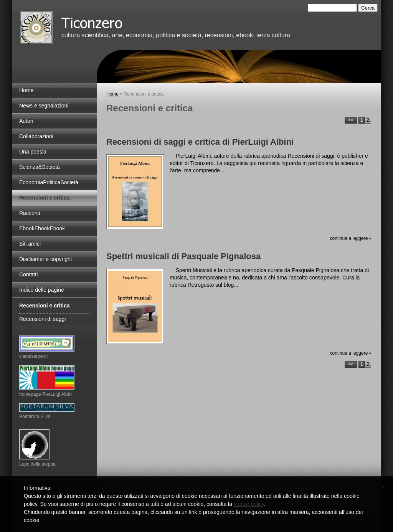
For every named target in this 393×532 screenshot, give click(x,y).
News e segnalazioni (44, 106)
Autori (26, 121)
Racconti (30, 213)
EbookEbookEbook (42, 228)
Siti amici (30, 244)
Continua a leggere (349, 238)
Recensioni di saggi (42, 319)
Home (112, 94)
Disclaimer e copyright (46, 259)
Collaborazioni (36, 136)
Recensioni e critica (45, 198)
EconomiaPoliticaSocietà (49, 182)
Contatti (28, 274)
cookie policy (249, 504)
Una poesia (33, 152)
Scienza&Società (40, 167)
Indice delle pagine (42, 290)
